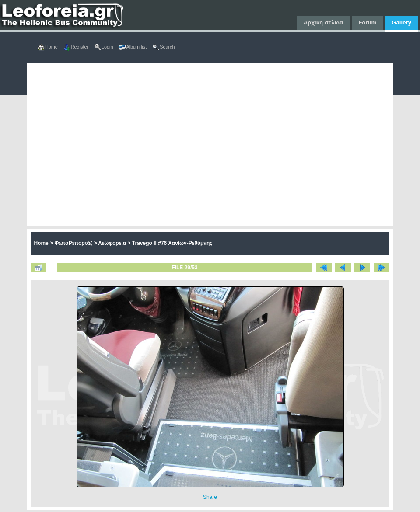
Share (210, 497)
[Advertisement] (99, 145)
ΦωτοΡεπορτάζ (73, 243)
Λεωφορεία (112, 243)
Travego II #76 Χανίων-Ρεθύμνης (172, 243)
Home (41, 243)
